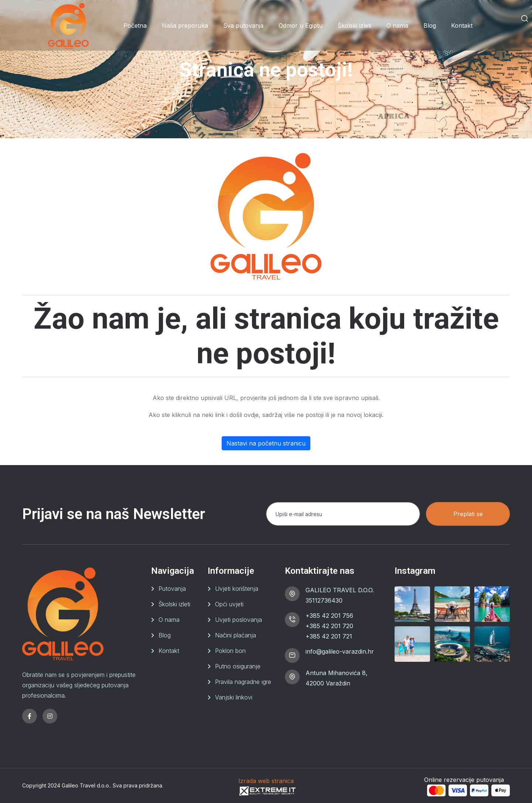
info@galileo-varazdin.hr (340, 651)
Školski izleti (354, 26)
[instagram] (50, 716)
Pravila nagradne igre (243, 682)
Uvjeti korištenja (237, 589)
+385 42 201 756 (329, 616)
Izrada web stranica (266, 781)
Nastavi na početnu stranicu (266, 443)
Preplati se (468, 514)
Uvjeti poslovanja (238, 620)
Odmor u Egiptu (301, 26)
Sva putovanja (243, 26)
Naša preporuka (185, 26)
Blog (430, 26)
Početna (135, 26)
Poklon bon (230, 651)
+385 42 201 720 (329, 626)
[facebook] (30, 716)
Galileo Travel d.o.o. (86, 785)
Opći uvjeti (229, 604)
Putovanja (172, 589)
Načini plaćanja (236, 635)
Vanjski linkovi (234, 697)
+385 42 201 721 (329, 636)
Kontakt (462, 26)
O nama (397, 26)
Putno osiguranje (238, 666)
